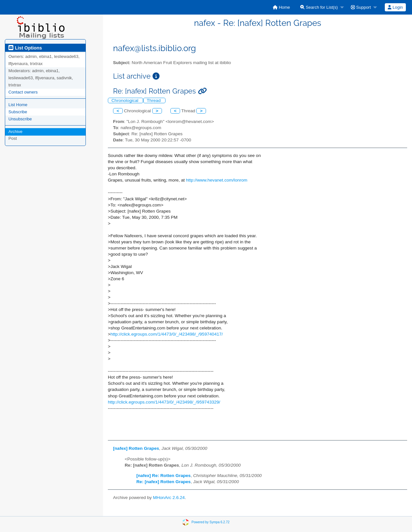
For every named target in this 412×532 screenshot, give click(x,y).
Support (361, 7)
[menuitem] (281, 7)
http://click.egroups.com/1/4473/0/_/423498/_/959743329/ (164, 402)
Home (281, 7)
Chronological (126, 100)
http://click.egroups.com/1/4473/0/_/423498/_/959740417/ (167, 334)
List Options (25, 48)
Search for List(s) (319, 7)
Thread (154, 100)
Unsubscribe (20, 119)
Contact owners (23, 92)
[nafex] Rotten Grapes (136, 448)
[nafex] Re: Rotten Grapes (164, 476)
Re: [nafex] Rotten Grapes (164, 482)
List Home (18, 105)
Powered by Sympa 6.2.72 (210, 522)
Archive (15, 132)
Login (395, 7)
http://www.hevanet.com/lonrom (217, 180)
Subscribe (18, 112)
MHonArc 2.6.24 (169, 498)
